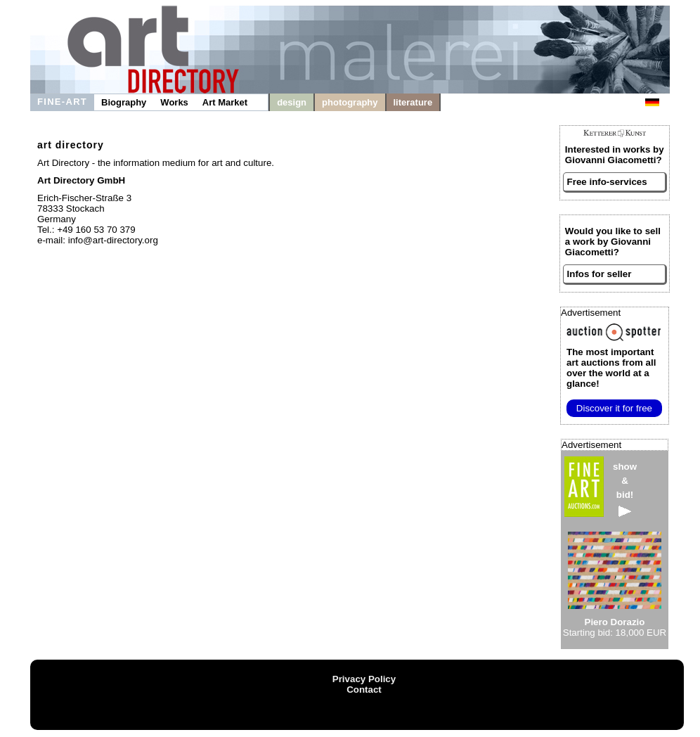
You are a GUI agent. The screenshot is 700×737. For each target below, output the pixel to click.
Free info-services (607, 182)
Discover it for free (614, 408)
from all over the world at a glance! (611, 368)
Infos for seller (599, 274)
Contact (364, 690)
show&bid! (625, 489)
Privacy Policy (364, 679)
